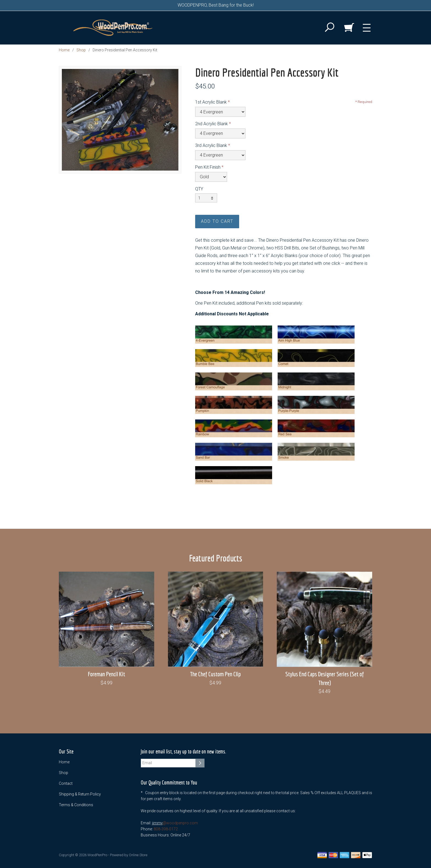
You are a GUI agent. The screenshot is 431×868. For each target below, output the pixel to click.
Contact (66, 783)
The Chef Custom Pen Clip (215, 674)
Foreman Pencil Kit (107, 674)
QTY (199, 189)
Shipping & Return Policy (80, 794)
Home (64, 50)
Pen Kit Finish (208, 167)
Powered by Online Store (129, 855)
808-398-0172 (166, 829)
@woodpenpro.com (180, 823)
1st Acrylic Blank (211, 102)
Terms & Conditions (76, 805)
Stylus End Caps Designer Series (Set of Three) (325, 678)
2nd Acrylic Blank (212, 124)
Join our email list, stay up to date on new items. (183, 752)
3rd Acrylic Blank (211, 145)
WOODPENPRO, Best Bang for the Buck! (216, 5)
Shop (81, 50)
